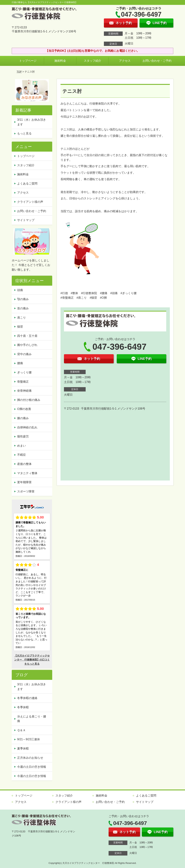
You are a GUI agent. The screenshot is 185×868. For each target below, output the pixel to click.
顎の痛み (23, 299)
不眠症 (21, 455)
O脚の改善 (24, 409)
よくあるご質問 (27, 184)
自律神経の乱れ (27, 427)
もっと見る (24, 133)
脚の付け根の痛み (29, 400)
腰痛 (20, 363)
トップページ (28, 61)
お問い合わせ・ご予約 (157, 61)
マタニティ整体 (27, 473)
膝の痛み (23, 418)
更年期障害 (24, 482)
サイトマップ (26, 220)
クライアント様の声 (30, 202)
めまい (21, 446)
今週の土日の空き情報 (32, 767)
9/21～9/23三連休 (29, 739)
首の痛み (23, 308)
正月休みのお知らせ (30, 758)
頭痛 (20, 290)
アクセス (125, 61)
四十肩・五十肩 (27, 336)
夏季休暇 (23, 749)
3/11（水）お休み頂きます (32, 122)
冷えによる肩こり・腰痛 (32, 719)
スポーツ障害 (26, 491)
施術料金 (60, 61)
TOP (19, 72)
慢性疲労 (23, 436)
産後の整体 (24, 464)
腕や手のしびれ (27, 345)
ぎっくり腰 (24, 372)
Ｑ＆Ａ (21, 730)
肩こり (21, 318)
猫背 (20, 327)
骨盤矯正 (23, 382)
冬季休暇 (23, 707)
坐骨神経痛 (24, 391)
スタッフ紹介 (92, 61)
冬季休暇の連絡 (27, 698)
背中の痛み (24, 354)
